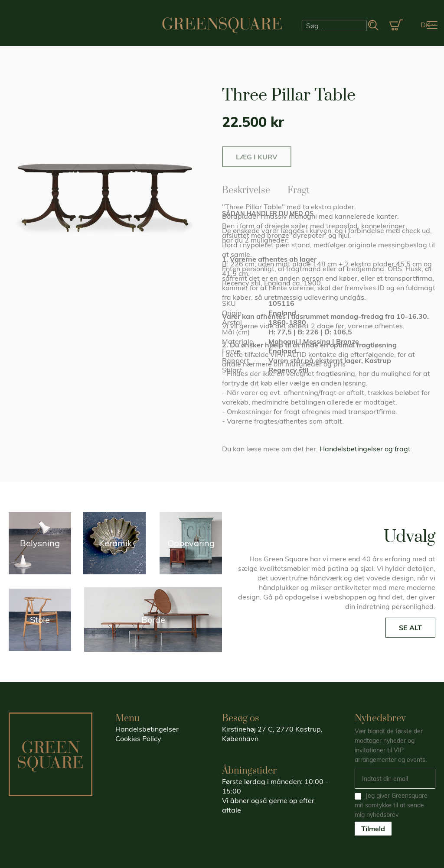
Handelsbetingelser (147, 729)
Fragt (299, 189)
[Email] (395, 779)
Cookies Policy (138, 738)
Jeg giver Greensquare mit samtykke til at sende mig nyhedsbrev (391, 805)
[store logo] (222, 25)
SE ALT (410, 628)
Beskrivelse (246, 189)
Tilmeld (373, 829)
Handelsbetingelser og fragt (365, 449)
